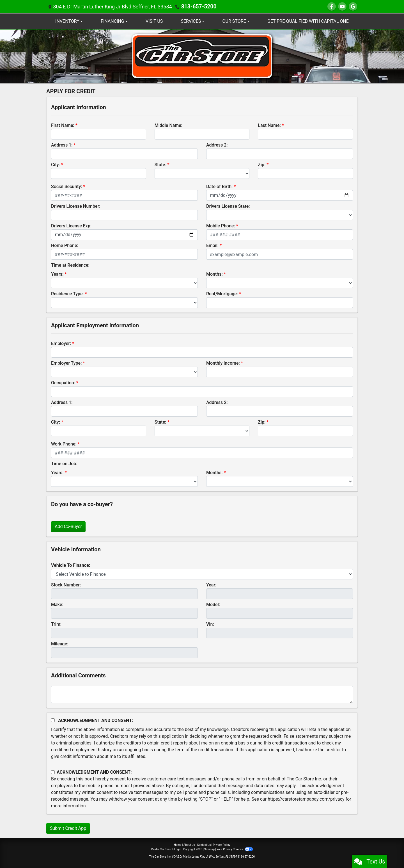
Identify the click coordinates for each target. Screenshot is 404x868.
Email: (212, 245)
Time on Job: (64, 464)
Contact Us (204, 845)
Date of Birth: (219, 187)
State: (160, 165)
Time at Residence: (70, 265)
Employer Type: (66, 363)
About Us (189, 845)
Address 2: (217, 145)
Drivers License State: (228, 206)
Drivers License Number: (76, 206)
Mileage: (60, 644)
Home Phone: (65, 245)
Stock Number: (66, 585)
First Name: (63, 125)
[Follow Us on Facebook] (332, 7)
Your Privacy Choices (235, 849)
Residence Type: (67, 294)
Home (178, 845)
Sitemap (209, 849)
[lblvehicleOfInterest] (202, 574)
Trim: (56, 624)
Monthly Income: (223, 363)
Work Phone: (64, 444)
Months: (214, 274)
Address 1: (62, 145)
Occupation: (63, 383)
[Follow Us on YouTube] (342, 7)
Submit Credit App (68, 828)
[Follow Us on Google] (353, 7)
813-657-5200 (198, 7)
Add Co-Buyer (68, 526)
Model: (213, 605)
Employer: (61, 343)
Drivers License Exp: (71, 226)
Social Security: (67, 187)
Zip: (262, 165)
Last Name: (269, 125)
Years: (57, 274)
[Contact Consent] (53, 772)
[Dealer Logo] (202, 56)
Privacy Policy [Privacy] (222, 845)
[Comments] (202, 695)
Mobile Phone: (221, 226)
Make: (57, 605)
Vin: (210, 624)
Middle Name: (168, 125)
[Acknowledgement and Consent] (53, 720)
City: (56, 165)
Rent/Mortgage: (222, 294)
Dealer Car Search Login (166, 849)
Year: (211, 585)
